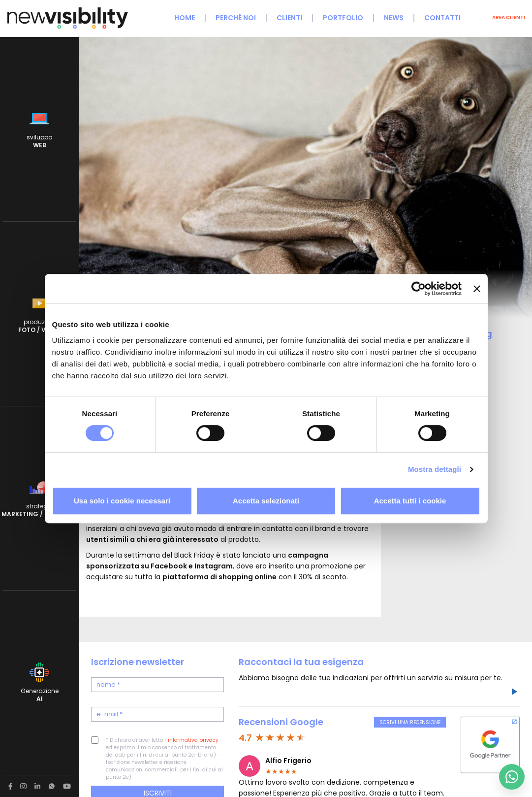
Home (185, 18)
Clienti (289, 18)
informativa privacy (193, 740)
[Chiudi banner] (477, 289)
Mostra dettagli (435, 469)
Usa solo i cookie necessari (122, 501)
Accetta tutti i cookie (410, 501)
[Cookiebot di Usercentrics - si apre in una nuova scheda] (419, 289)
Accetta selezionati (266, 501)
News (394, 18)
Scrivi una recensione (410, 722)
